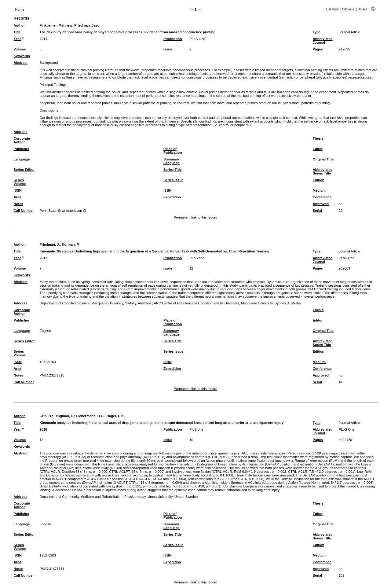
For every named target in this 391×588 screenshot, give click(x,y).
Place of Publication (173, 151)
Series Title (173, 170)
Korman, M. (71, 244)
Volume (20, 49)
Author (19, 25)
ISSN (18, 190)
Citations (348, 9)
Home (20, 9)
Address (21, 132)
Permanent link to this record (195, 217)
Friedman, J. (50, 244)
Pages (318, 49)
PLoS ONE (198, 39)
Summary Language (172, 161)
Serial (317, 211)
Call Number (24, 211)
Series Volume (20, 182)
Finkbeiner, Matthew (56, 25)
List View (333, 9)
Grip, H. (46, 416)
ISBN (168, 190)
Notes (18, 204)
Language (22, 159)
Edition (319, 180)
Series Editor (24, 170)
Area (18, 197)
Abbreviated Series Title (323, 171)
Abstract (21, 63)
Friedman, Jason (88, 25)
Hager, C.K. (116, 416)
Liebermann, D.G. (90, 416)
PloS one (196, 429)
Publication (173, 39)
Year (17, 39)
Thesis (318, 138)
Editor (318, 149)
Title (17, 32)
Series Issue (173, 180)
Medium (319, 190)
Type (317, 32)
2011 (44, 39)
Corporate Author (22, 140)
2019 (44, 429)
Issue (168, 49)
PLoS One (347, 258)
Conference (322, 197)
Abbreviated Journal (323, 41)
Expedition (172, 197)
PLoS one (197, 258)
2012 (44, 258)
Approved (321, 204)
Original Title (323, 159)
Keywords (22, 56)
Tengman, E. (64, 416)
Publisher (22, 149)
